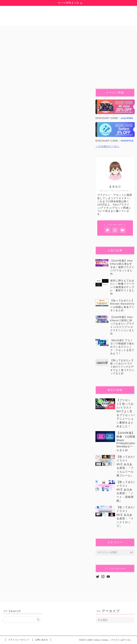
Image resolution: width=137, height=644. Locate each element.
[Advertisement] (46, 304)
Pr (73, 30)
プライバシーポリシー (19, 640)
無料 (14, 30)
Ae (55, 30)
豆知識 (35, 30)
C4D (117, 30)
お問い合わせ (42, 640)
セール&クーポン (52, 38)
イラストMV (19, 38)
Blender (94, 30)
